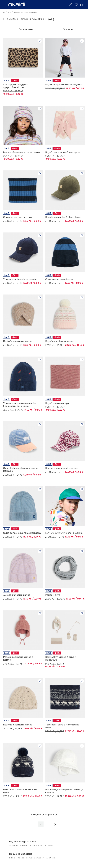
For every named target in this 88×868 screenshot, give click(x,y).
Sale (9, 12)
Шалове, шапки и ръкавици (25, 12)
